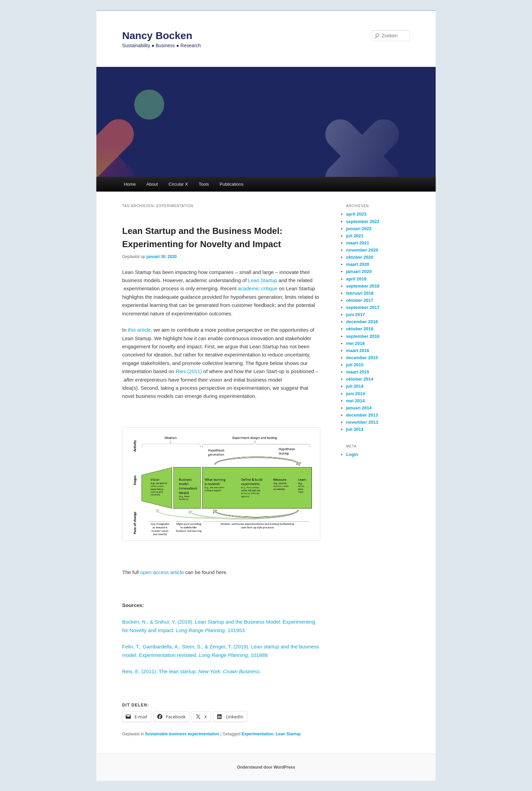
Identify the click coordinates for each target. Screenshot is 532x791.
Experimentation (258, 734)
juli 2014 (355, 386)
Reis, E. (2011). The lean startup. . (192, 671)
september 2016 (363, 336)
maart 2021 (358, 243)
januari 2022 (359, 229)
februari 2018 (360, 293)
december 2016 (362, 322)
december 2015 (362, 358)
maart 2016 (358, 351)
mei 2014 (355, 401)
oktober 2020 (360, 257)
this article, (140, 330)
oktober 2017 (360, 300)
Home (130, 184)
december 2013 (362, 415)
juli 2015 (355, 365)
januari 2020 (359, 271)
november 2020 (362, 250)
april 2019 (356, 279)
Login (352, 454)
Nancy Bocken (157, 35)
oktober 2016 (360, 329)
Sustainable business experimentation (182, 734)
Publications (231, 184)
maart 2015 (358, 372)
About (152, 184)
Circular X (178, 184)
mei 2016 (355, 343)
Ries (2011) (189, 371)
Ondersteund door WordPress (266, 767)
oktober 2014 (360, 379)
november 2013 (362, 422)
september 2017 (363, 307)
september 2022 (363, 222)
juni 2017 (356, 315)
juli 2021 (355, 236)
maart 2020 (358, 264)
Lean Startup (263, 280)
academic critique (258, 288)
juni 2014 (356, 394)
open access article (162, 572)
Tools (204, 184)
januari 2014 (359, 408)
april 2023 (356, 214)
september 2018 (363, 286)
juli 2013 (355, 429)
